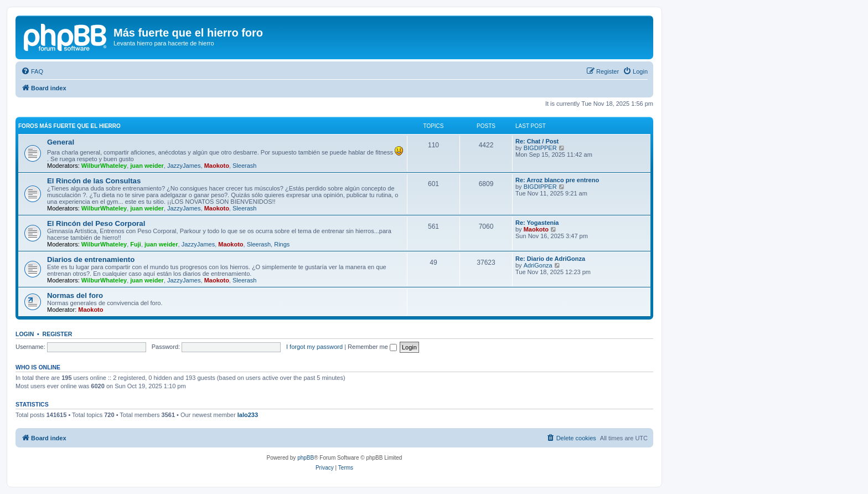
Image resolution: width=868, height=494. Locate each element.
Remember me (372, 347)
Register (58, 334)
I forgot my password (314, 347)
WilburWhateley (104, 166)
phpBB (306, 458)
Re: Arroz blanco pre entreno (557, 180)
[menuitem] (32, 71)
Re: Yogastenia (537, 223)
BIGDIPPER (540, 148)
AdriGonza (538, 265)
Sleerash (244, 166)
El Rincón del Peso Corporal (96, 223)
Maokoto (217, 166)
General (61, 142)
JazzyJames (184, 166)
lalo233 (248, 415)
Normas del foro (75, 295)
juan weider (147, 166)
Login (25, 334)
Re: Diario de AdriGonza (550, 259)
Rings (282, 244)
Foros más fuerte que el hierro (69, 126)
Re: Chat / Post (537, 141)
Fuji (136, 244)
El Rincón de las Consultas (94, 181)
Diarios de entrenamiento (91, 259)
